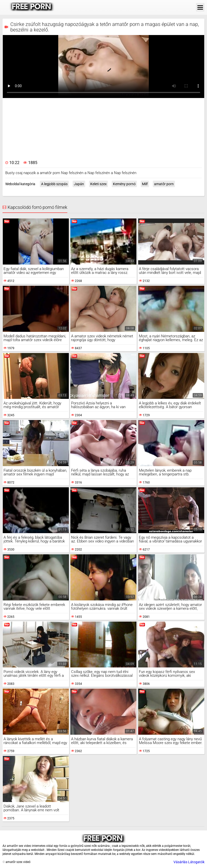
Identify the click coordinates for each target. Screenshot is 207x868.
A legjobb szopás (54, 184)
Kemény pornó (124, 184)
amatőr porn (164, 184)
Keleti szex (98, 184)
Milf (145, 184)
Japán (79, 184)
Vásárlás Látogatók (189, 862)
